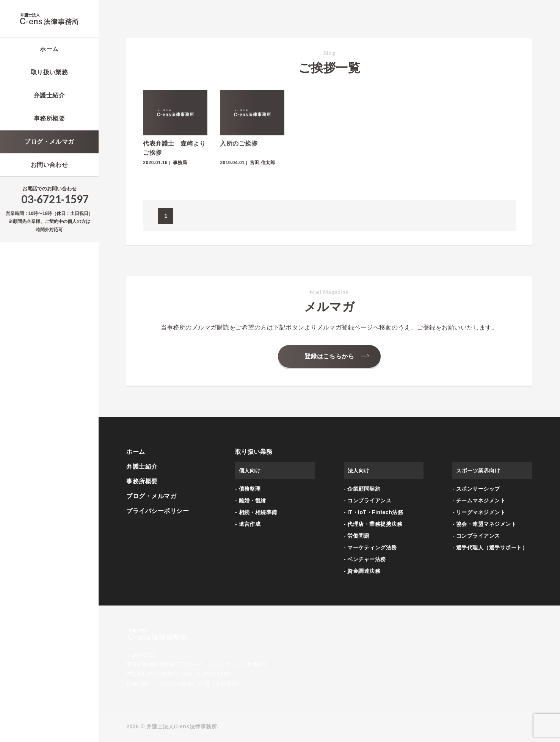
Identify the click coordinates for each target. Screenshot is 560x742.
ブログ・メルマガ (49, 142)
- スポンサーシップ (476, 489)
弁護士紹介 (49, 95)
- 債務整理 (248, 489)
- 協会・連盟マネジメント (484, 524)
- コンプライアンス (368, 500)
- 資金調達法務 (362, 571)
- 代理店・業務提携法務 (373, 524)
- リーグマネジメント (479, 512)
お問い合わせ (49, 165)
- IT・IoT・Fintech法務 (373, 512)
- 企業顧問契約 (362, 489)
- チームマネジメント (479, 500)
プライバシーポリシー (158, 511)
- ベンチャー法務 (365, 559)
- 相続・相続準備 (256, 512)
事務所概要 (49, 118)
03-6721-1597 (55, 199)
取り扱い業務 (49, 72)
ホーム (49, 49)
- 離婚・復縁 (251, 500)
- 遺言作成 (248, 524)
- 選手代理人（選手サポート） (490, 547)
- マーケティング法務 (370, 547)
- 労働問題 (357, 536)
